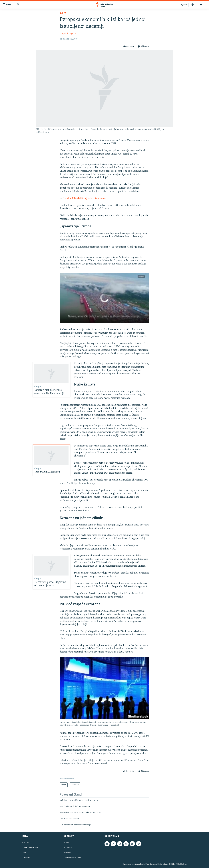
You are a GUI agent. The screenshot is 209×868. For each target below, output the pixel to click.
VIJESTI (184, 5)
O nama (26, 843)
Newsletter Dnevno (72, 858)
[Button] (129, 47)
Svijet (63, 13)
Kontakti (26, 858)
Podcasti (67, 853)
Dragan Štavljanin (68, 34)
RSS (24, 853)
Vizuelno (68, 848)
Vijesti (66, 843)
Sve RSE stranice (30, 848)
